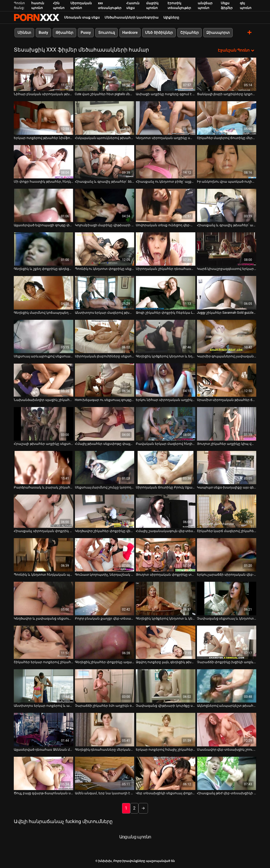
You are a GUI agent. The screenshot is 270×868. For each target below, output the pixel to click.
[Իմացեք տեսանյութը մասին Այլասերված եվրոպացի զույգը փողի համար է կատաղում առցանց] (44, 205)
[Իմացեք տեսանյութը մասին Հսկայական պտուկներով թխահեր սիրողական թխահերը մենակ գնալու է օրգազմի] (105, 118)
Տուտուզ (107, 33)
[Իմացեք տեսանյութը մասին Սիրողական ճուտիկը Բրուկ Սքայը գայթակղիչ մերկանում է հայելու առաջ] (166, 468)
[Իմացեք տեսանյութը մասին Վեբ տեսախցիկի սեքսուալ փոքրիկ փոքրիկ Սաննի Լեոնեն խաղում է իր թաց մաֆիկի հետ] (166, 773)
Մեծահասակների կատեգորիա (132, 17)
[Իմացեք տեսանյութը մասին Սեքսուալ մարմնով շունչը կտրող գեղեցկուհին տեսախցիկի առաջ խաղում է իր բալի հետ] (105, 468)
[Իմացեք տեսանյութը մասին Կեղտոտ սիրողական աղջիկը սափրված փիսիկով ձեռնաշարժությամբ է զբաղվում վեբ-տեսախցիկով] (166, 118)
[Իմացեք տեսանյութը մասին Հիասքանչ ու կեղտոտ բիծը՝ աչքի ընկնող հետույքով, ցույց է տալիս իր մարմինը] (166, 162)
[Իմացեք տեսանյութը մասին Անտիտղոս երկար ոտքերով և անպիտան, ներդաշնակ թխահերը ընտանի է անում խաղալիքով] (44, 686)
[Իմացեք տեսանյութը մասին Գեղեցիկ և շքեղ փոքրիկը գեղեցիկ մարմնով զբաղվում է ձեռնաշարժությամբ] (44, 249)
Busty (43, 33)
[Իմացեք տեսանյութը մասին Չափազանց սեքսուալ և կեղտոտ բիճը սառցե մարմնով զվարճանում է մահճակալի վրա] (227, 598)
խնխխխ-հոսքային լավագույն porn (37, 17)
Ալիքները (171, 17)
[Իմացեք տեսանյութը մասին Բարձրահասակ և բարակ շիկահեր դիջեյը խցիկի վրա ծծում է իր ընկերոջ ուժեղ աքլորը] (44, 468)
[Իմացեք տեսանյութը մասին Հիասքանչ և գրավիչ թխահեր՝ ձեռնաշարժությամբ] (105, 162)
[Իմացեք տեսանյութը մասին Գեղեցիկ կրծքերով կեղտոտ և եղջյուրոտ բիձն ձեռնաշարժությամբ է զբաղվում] (166, 336)
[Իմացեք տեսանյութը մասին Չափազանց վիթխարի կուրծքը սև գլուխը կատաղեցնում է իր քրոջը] (166, 686)
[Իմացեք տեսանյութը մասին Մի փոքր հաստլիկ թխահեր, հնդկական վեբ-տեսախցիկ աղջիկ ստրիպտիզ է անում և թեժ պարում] (44, 162)
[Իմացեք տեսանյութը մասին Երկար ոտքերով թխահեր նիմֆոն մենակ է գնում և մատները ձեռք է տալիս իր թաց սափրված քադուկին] (44, 118)
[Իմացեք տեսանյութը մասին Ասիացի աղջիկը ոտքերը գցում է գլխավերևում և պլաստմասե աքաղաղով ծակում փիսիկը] (166, 74)
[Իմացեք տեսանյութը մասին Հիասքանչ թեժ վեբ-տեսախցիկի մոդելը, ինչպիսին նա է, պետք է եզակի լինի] (227, 773)
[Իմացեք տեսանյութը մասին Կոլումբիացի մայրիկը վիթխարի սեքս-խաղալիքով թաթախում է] (105, 205)
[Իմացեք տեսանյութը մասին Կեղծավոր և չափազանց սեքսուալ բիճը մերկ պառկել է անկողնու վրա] (44, 598)
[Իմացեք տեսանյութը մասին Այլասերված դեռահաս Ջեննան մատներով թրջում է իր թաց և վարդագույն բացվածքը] (44, 730)
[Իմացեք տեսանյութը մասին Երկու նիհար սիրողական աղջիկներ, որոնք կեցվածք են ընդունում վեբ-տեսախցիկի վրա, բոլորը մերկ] (166, 380)
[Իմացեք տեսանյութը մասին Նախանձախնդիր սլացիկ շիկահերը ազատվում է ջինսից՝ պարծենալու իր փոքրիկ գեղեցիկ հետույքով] (44, 380)
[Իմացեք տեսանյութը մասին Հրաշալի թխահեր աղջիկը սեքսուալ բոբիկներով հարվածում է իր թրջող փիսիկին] (44, 424)
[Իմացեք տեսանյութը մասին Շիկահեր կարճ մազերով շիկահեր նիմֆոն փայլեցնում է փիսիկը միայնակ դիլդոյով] (227, 511)
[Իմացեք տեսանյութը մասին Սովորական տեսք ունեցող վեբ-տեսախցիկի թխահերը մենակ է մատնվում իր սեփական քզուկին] (166, 205)
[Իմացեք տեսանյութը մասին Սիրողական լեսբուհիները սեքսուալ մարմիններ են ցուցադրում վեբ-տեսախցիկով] (105, 336)
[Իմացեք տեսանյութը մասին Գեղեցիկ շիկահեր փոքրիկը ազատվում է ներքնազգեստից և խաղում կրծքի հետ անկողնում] (105, 642)
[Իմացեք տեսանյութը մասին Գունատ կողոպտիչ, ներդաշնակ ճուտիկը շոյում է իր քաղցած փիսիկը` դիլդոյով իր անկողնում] (105, 555)
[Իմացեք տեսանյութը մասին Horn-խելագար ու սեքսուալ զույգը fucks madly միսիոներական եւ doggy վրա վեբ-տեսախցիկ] (105, 380)
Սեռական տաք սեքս (82, 17)
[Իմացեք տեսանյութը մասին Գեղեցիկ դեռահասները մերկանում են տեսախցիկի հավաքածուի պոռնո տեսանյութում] (105, 730)
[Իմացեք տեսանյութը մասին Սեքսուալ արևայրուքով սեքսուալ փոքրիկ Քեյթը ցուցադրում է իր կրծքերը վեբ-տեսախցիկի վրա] (44, 336)
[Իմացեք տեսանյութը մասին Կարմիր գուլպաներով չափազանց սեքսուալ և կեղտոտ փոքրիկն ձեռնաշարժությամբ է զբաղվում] (227, 336)
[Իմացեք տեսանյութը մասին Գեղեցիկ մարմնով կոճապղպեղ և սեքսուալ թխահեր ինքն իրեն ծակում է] (44, 293)
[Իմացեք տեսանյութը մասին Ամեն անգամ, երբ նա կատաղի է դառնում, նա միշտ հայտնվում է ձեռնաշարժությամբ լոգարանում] (105, 773)
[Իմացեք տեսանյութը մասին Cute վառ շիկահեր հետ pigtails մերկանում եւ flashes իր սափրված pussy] (105, 74)
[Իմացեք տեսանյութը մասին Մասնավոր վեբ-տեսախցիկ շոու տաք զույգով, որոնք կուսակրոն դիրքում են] (227, 730)
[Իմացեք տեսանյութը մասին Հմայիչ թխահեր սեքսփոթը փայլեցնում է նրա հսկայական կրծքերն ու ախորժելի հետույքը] (105, 424)
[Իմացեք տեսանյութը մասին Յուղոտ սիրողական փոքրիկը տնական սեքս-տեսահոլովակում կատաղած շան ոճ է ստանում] (166, 555)
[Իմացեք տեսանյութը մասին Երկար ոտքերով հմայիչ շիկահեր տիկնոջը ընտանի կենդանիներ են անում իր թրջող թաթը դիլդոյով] (166, 730)
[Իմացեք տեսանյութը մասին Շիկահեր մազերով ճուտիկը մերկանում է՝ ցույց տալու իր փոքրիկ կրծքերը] (227, 118)
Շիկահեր (190, 33)
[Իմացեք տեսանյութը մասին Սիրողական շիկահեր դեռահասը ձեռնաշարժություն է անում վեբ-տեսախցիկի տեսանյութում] (166, 249)
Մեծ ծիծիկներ (159, 33)
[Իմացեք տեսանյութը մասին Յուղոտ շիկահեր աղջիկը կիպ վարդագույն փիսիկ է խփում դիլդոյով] (227, 424)
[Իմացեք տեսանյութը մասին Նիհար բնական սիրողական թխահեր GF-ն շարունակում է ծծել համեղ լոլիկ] (44, 74)
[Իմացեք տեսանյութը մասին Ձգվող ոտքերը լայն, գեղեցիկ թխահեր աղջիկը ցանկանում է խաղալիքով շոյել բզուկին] (166, 642)
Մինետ (24, 33)
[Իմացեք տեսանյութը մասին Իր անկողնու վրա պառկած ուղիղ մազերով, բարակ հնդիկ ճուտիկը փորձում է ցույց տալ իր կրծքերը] (227, 162)
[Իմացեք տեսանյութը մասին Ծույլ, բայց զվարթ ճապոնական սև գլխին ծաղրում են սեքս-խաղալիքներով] (44, 773)
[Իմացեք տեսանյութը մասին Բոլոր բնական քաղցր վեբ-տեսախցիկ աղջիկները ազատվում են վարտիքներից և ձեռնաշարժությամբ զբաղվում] (105, 598)
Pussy (86, 33)
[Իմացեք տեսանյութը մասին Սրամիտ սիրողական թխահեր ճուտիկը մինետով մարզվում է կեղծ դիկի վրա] (227, 380)
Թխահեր (64, 33)
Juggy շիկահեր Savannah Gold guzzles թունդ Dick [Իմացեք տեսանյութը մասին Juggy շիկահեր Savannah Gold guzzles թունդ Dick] (227, 313)
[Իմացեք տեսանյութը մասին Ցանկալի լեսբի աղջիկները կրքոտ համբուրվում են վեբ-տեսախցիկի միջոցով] (227, 74)
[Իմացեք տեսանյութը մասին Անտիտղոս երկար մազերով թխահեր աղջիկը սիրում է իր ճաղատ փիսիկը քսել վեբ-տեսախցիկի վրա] (105, 293)
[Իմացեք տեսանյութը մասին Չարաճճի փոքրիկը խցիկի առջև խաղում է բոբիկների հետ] (227, 642)
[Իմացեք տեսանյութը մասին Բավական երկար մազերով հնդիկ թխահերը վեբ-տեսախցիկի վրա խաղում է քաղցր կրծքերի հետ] (166, 424)
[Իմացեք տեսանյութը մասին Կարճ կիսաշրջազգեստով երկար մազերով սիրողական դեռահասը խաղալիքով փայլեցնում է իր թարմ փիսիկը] (227, 249)
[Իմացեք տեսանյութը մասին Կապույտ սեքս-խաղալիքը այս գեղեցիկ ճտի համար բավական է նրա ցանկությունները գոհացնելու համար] (227, 468)
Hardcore (130, 33)
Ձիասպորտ (218, 33)
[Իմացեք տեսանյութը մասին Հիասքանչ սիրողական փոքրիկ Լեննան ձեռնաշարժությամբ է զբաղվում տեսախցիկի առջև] (44, 511)
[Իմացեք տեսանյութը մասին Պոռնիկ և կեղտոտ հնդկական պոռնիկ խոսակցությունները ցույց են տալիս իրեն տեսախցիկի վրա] (44, 555)
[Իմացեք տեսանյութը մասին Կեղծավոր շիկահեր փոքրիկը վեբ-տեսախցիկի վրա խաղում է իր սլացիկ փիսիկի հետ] (105, 511)
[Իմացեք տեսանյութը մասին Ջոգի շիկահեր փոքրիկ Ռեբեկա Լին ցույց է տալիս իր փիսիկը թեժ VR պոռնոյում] (166, 293)
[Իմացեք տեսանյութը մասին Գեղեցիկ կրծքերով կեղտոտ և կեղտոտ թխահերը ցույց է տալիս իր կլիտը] (166, 598)
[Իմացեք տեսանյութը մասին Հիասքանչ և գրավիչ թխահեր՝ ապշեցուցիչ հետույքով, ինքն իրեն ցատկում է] (227, 205)
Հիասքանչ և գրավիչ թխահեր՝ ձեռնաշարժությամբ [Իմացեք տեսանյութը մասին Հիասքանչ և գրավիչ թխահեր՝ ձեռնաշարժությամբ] (105, 182)
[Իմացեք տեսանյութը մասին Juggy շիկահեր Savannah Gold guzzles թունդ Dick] (227, 293)
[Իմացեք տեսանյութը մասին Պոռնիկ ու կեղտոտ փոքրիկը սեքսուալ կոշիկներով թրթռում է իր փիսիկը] (105, 249)
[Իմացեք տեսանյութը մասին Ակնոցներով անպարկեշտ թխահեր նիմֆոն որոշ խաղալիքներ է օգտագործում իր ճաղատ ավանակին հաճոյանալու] (227, 686)
